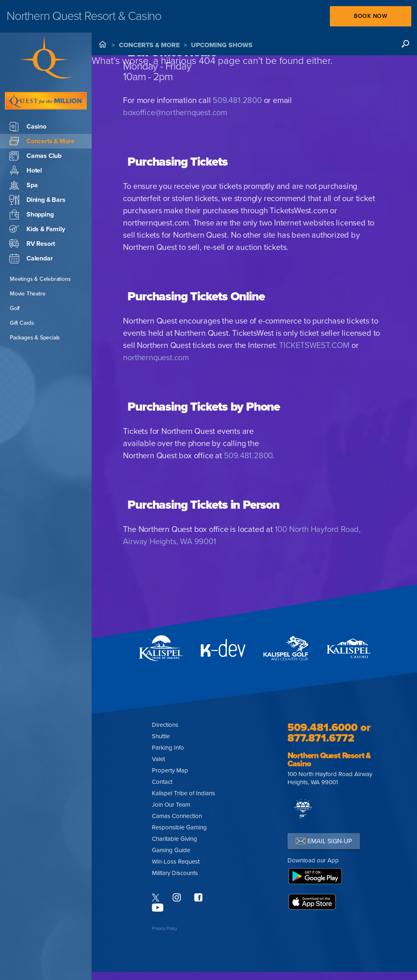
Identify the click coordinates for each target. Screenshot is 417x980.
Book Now (371, 16)
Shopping (31, 214)
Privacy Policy (165, 929)
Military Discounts (175, 873)
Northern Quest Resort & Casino (329, 760)
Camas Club (35, 156)
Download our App (313, 860)
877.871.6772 (321, 738)
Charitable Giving (174, 839)
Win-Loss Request (176, 862)
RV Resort (32, 244)
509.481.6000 (323, 727)
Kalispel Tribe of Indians (183, 793)
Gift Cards (22, 323)
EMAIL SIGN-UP (324, 841)
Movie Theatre (27, 294)
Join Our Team (171, 805)
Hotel (26, 171)
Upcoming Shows (222, 45)
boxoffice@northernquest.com (175, 113)
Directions (165, 725)
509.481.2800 (237, 101)
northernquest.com (156, 358)
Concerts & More (149, 45)
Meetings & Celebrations (40, 279)
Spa (23, 185)
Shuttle (161, 736)
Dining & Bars (37, 200)
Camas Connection (177, 816)
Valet (158, 759)
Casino (28, 127)
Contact (162, 782)
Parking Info (168, 748)
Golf (15, 308)
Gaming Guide (171, 850)
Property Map (170, 770)
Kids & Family (37, 229)
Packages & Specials (35, 338)
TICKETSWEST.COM (314, 346)
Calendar (31, 258)
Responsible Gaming (179, 827)
